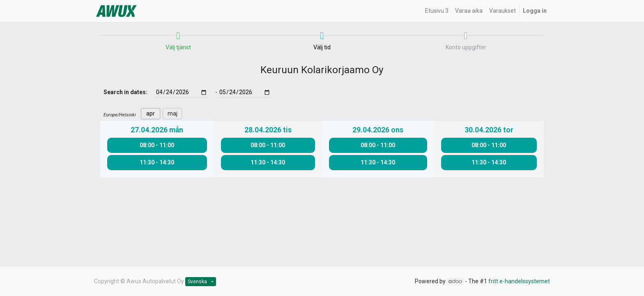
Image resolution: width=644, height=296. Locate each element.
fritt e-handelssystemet (519, 281)
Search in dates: (125, 92)
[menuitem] (437, 11)
